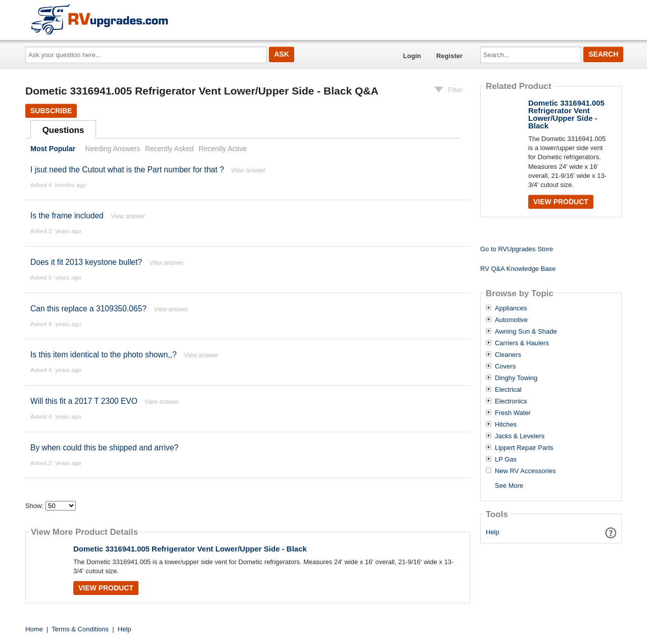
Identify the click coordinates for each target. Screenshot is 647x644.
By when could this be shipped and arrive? (104, 448)
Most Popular (53, 149)
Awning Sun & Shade (526, 332)
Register (449, 56)
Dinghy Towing (516, 378)
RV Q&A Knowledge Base (518, 269)
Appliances (511, 308)
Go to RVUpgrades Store (517, 249)
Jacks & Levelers (520, 436)
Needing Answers (112, 149)
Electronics (511, 401)
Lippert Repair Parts (524, 448)
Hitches (506, 425)
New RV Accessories (525, 471)
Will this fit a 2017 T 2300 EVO (84, 401)
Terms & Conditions (80, 629)
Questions (63, 130)
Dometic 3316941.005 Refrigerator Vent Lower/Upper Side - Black (190, 549)
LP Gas (506, 459)
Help (493, 532)
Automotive (511, 320)
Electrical (508, 390)
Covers (505, 366)
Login (412, 56)
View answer (248, 170)
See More (509, 486)
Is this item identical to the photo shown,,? (104, 355)
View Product (106, 588)
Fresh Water (513, 413)
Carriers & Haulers (522, 343)
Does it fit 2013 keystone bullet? (86, 262)
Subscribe (51, 111)
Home (34, 629)
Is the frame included (67, 216)
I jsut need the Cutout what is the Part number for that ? (127, 170)
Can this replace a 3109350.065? (88, 309)
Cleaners (508, 355)
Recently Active (223, 149)
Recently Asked (169, 149)
